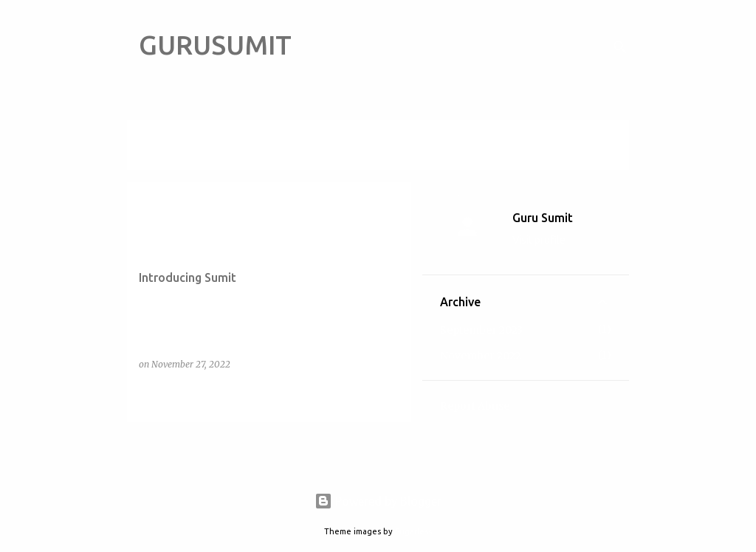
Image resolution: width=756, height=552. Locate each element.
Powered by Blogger (378, 501)
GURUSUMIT (215, 45)
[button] (391, 394)
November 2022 (481, 356)
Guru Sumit (543, 218)
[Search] (620, 47)
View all (158, 156)
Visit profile (539, 240)
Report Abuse (475, 406)
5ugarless (413, 531)
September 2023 (481, 330)
